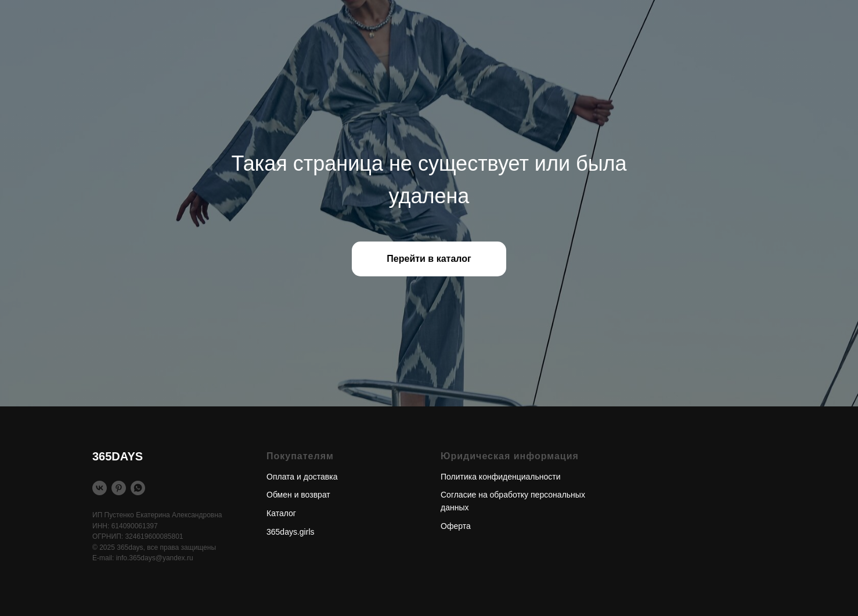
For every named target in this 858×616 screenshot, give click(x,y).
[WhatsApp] (138, 488)
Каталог (281, 513)
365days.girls (291, 532)
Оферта (456, 526)
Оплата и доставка (302, 477)
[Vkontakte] (100, 488)
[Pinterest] (119, 488)
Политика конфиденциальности (501, 477)
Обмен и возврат (298, 495)
